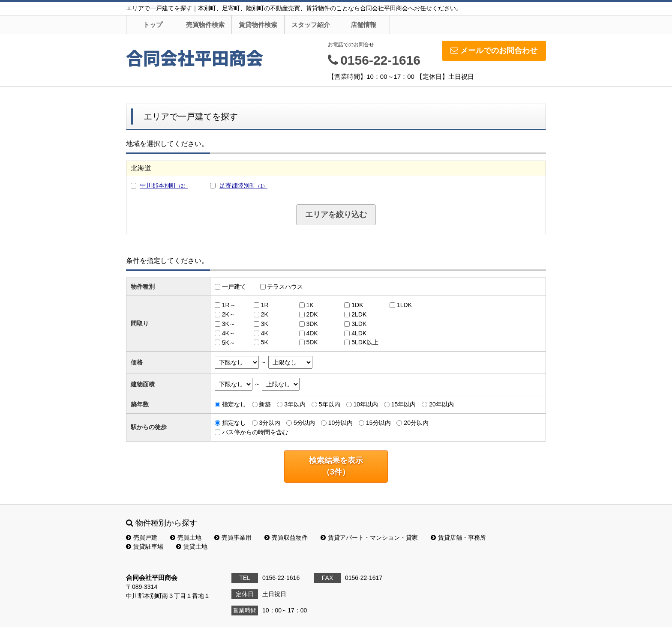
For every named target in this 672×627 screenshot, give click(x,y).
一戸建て (234, 287)
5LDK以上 (365, 342)
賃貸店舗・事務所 (458, 537)
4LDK (359, 333)
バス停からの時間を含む (255, 432)
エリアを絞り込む (336, 215)
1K (310, 305)
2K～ (229, 314)
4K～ (229, 333)
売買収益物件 (286, 537)
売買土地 (186, 537)
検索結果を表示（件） (336, 466)
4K (265, 333)
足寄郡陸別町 (243, 185)
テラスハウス (285, 287)
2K (265, 314)
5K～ (229, 342)
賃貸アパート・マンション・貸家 (369, 537)
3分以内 (270, 423)
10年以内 (366, 404)
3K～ (229, 324)
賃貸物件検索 (258, 25)
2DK (312, 314)
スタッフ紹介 (311, 25)
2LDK (359, 314)
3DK (312, 324)
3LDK (359, 324)
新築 (265, 404)
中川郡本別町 (164, 185)
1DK (357, 305)
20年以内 (441, 404)
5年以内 (330, 404)
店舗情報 (363, 25)
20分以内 (416, 423)
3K (265, 324)
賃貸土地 (192, 546)
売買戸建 (142, 537)
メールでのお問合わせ (494, 51)
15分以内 (378, 423)
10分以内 (341, 423)
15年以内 (404, 404)
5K (265, 342)
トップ (153, 25)
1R (265, 305)
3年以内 (295, 404)
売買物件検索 (205, 25)
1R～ (229, 305)
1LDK (404, 305)
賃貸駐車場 (145, 546)
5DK (312, 342)
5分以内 (304, 423)
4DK (312, 333)
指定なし (234, 404)
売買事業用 (233, 537)
